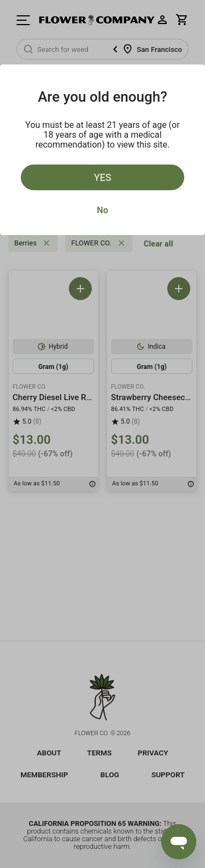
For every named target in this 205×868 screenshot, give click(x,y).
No (102, 210)
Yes (103, 177)
